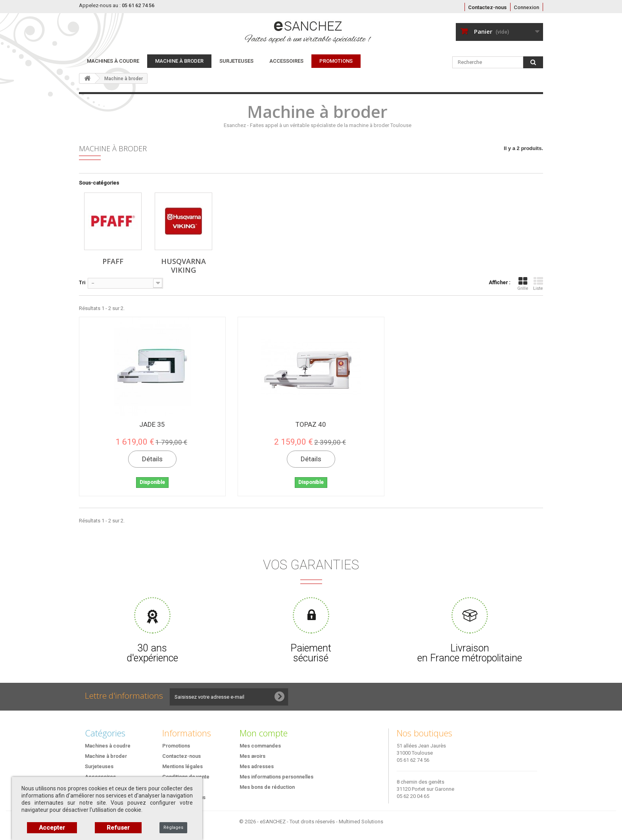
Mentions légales (182, 766)
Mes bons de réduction (267, 787)
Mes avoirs (252, 756)
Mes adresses (257, 766)
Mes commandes (260, 746)
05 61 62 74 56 (413, 760)
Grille (523, 284)
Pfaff (113, 261)
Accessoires (286, 61)
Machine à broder (179, 61)
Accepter (52, 828)
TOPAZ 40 (311, 424)
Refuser (118, 828)
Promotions (176, 746)
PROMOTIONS (336, 61)
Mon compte (264, 733)
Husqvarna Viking (183, 266)
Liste (538, 284)
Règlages (173, 827)
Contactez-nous (487, 7)
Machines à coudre (113, 61)
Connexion (526, 7)
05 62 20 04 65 (413, 796)
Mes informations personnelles (276, 777)
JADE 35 (152, 424)
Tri (82, 282)
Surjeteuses (236, 61)
